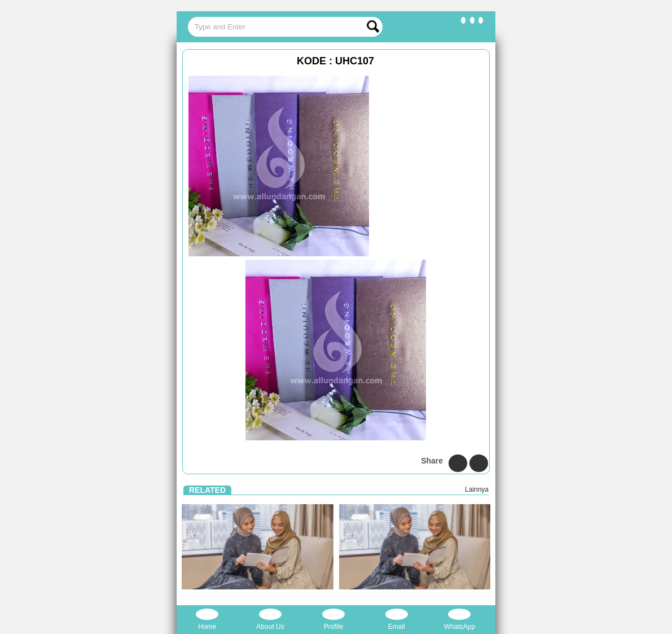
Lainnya (477, 489)
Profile (333, 620)
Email (397, 620)
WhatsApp (460, 620)
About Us (270, 620)
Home (207, 620)
